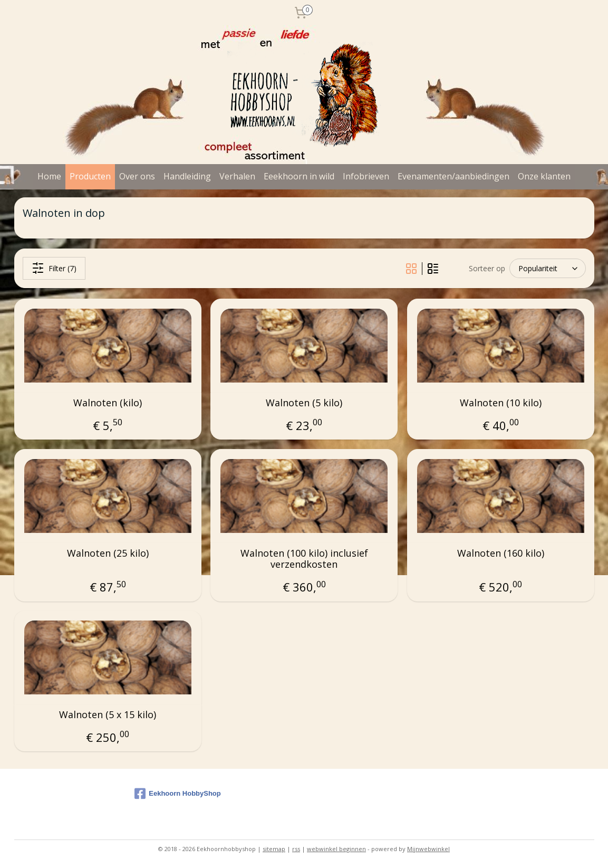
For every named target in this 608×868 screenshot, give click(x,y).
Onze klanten (544, 176)
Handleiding (187, 176)
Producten (90, 176)
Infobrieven (366, 176)
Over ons (137, 176)
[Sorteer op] (548, 269)
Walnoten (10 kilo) (501, 403)
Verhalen (237, 176)
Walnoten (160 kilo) (501, 554)
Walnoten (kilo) (108, 403)
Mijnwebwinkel (428, 849)
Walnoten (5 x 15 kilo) (108, 715)
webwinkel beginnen (336, 849)
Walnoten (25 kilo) (107, 554)
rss (296, 849)
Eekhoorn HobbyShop (178, 794)
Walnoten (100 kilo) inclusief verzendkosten (304, 559)
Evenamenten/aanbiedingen (453, 176)
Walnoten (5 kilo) (304, 403)
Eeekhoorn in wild (299, 176)
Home (49, 176)
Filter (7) (54, 268)
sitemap (274, 849)
